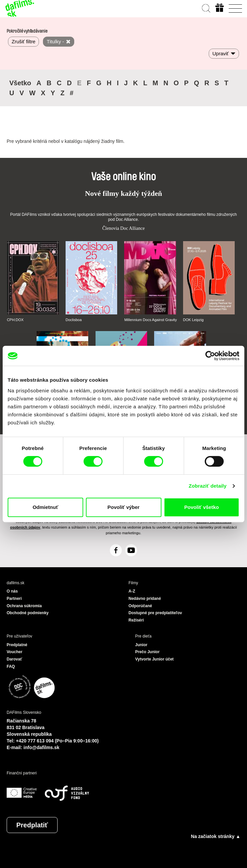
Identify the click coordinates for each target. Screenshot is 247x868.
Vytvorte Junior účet (154, 659)
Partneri (14, 599)
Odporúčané (140, 606)
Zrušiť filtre (23, 41)
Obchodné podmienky (28, 613)
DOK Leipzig (193, 320)
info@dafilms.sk (42, 747)
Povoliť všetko (202, 507)
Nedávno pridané (145, 599)
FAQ (11, 666)
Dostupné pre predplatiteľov (155, 613)
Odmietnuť (45, 507)
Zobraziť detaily (208, 486)
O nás (12, 591)
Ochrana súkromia (24, 606)
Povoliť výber (123, 507)
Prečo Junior (147, 652)
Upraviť (221, 53)
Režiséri (136, 620)
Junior (141, 645)
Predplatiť (32, 825)
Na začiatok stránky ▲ (216, 836)
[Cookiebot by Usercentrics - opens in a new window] (210, 356)
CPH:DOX (15, 320)
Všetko (20, 83)
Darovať (14, 659)
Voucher (14, 652)
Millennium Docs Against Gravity (150, 320)
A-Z (132, 591)
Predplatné (17, 645)
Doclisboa (74, 320)
